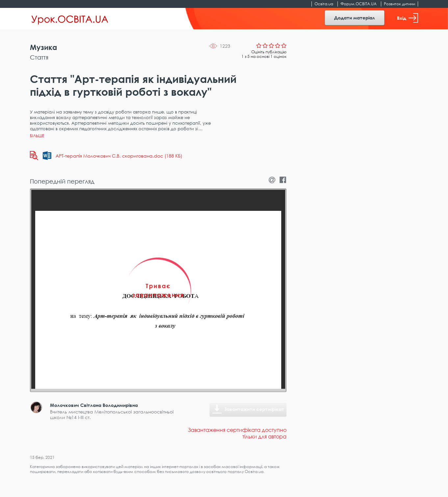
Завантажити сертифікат (254, 409)
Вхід (408, 18)
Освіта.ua (324, 4)
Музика (44, 47)
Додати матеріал (355, 18)
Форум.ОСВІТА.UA (359, 4)
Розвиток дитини (399, 4)
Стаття (39, 57)
